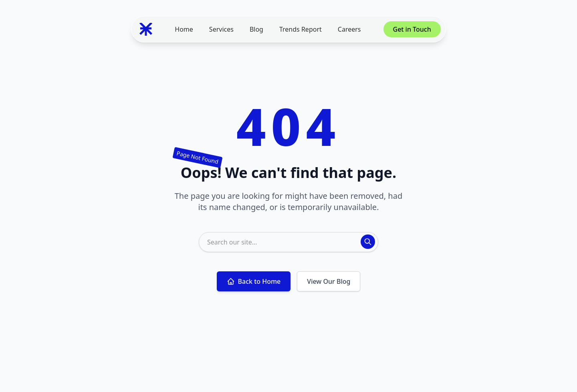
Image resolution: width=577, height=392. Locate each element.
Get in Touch (412, 29)
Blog (256, 29)
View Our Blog (329, 281)
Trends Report (301, 29)
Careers (349, 29)
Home (184, 29)
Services (221, 29)
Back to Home (254, 281)
